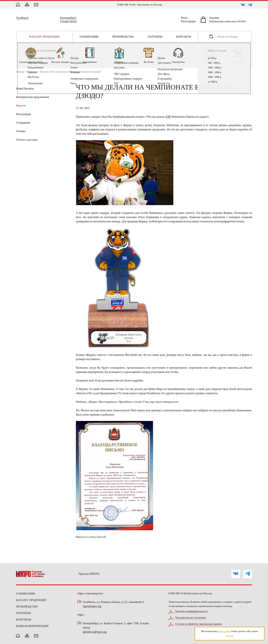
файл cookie (224, 631)
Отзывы (21, 131)
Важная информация (32, 626)
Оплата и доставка (27, 140)
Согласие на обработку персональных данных (199, 624)
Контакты (24, 620)
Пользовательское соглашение (191, 618)
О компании (32, 72)
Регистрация (188, 22)
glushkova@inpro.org (95, 632)
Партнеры (23, 613)
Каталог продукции (31, 600)
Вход (184, 18)
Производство (27, 607)
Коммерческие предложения (32, 97)
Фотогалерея (24, 114)
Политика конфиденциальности (191, 611)
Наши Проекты (25, 88)
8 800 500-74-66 (126, 5)
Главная (20, 72)
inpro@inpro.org (92, 606)
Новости (44, 72)
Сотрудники (23, 123)
